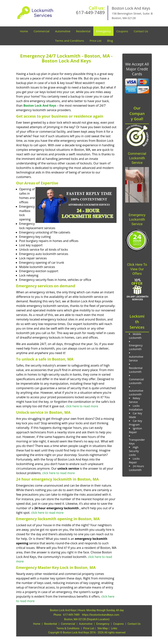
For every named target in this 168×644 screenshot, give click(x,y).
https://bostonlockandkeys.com (101, 615)
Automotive (63, 31)
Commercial (41, 31)
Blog (110, 41)
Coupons (122, 31)
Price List (96, 41)
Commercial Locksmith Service (137, 158)
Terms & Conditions (68, 628)
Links (114, 628)
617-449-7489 (90, 12)
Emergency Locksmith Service (137, 219)
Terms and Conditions (70, 41)
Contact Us (141, 31)
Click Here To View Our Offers (137, 269)
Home (24, 31)
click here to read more (82, 406)
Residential (83, 31)
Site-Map (103, 628)
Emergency (103, 31)
